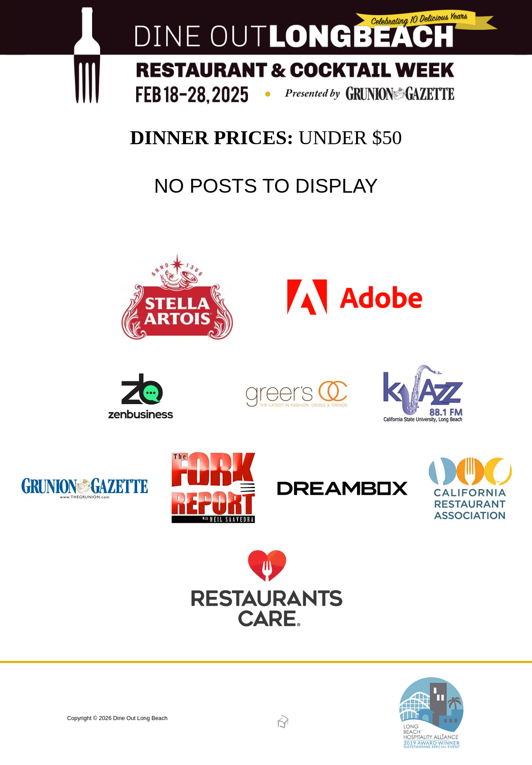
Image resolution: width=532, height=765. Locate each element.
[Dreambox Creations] (283, 727)
